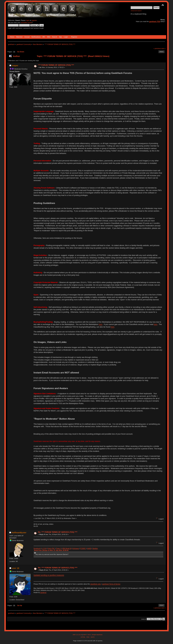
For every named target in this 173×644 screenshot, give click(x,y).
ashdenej (43, 592)
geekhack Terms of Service (111, 584)
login (28, 20)
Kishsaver (76, 548)
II (61, 548)
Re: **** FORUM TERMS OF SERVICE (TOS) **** (58, 532)
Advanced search (136, 11)
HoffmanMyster (19, 533)
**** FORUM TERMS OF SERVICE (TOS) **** (56, 65)
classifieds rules (95, 584)
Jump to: (144, 619)
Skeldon (95, 548)
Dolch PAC (51, 548)
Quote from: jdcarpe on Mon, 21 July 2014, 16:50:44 (51, 550)
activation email (26, 22)
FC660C (83, 548)
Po (57, 548)
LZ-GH (44, 548)
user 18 (15, 568)
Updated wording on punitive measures (49, 575)
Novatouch (37, 548)
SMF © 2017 (87, 635)
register (34, 20)
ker (59, 548)
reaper (15, 65)
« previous (157, 48)
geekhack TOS (155, 21)
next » (163, 48)
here (101, 324)
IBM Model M (67, 548)
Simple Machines (97, 635)
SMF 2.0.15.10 (77, 635)
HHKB (89, 548)
